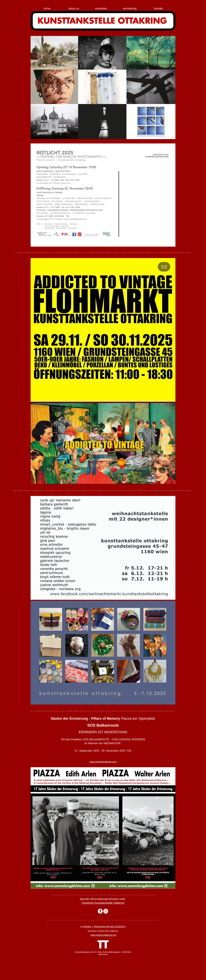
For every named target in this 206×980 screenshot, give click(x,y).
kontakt (159, 8)
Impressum (103, 954)
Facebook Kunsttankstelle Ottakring (103, 903)
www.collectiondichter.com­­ (103, 762)
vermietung (130, 8)
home (47, 8)
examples (101, 8)
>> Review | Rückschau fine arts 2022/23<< (103, 926)
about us (74, 8)
